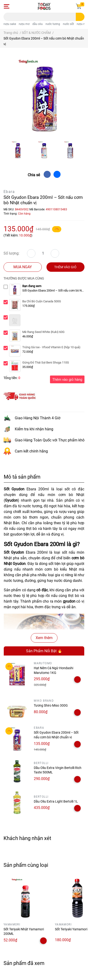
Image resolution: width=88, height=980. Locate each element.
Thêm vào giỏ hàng (67, 380)
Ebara (9, 192)
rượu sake (10, 24)
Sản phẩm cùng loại (26, 865)
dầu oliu (38, 24)
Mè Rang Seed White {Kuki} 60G (43, 332)
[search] (80, 17)
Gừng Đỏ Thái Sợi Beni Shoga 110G (46, 362)
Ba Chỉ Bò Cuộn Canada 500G (42, 301)
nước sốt (68, 24)
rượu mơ (24, 24)
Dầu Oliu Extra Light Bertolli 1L (56, 801)
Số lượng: (11, 253)
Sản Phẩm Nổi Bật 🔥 (44, 651)
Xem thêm (44, 638)
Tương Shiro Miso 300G (51, 705)
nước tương (53, 24)
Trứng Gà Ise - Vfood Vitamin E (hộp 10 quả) (51, 347)
